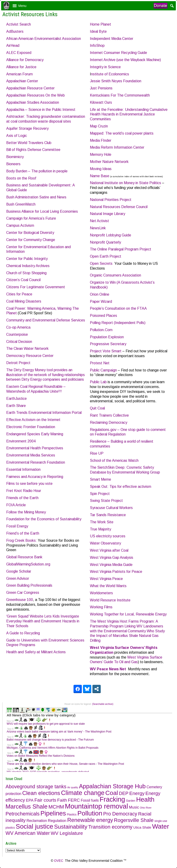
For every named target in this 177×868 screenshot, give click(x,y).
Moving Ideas (101, 169)
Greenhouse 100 (20, 600)
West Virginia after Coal (109, 550)
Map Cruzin (99, 126)
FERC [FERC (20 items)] (74, 800)
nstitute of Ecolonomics (110, 74)
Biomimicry (15, 157)
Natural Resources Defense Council (119, 207)
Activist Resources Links (30, 14)
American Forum (19, 74)
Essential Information (23, 469)
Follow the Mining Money (26, 512)
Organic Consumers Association (115, 275)
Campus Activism (20, 225)
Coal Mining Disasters (24, 301)
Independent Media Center (112, 39)
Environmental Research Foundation (36, 462)
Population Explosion (107, 337)
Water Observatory (105, 543)
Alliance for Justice (21, 67)
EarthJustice (16, 399)
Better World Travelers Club (29, 143)
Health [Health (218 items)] (145, 799)
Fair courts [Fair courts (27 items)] (45, 800)
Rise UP (97, 453)
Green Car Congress (23, 593)
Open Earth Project (106, 256)
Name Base (100, 176)
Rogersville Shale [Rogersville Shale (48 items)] (134, 820)
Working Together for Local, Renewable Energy (128, 614)
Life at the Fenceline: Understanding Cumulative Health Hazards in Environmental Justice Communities (129, 114)
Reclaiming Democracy (109, 422)
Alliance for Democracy (25, 60)
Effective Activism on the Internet (33, 420)
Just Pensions (101, 88)
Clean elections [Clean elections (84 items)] (41, 793)
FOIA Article (16, 505)
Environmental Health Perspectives (35, 448)
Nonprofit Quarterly (105, 242)
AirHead (13, 46)
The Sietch (99, 467)
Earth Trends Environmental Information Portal (44, 413)
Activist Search (19, 24)
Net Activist (99, 221)
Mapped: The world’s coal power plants (122, 133)
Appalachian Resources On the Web (35, 95)
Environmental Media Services (31, 455)
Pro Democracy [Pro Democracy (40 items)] (120, 814)
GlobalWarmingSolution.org (28, 564)
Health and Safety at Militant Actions (36, 652)
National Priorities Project (111, 200)
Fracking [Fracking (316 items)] (112, 799)
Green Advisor (18, 578)
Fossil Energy (17, 526)
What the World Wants (108, 586)
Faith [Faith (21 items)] (62, 800)
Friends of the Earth (22, 498)
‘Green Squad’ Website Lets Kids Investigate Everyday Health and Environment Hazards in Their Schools (43, 621)
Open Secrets (101, 263)
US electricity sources (108, 536)
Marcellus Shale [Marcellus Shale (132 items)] (27, 806)
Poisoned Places (103, 316)
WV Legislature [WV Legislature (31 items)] (67, 833)
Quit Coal (97, 408)
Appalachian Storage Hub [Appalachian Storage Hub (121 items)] (112, 786)
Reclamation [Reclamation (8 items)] (37, 821)
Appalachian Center (22, 81)
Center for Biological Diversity (30, 233)
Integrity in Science (105, 67)
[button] (22, 6)
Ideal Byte (98, 31)
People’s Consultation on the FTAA (118, 308)
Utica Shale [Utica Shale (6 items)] (142, 827)
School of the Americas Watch (114, 460)
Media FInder (101, 140)
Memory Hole (101, 154)
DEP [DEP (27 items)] (124, 793)
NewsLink (98, 228)
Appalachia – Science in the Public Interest (41, 110)
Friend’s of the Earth (23, 533)
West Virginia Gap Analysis (112, 558)
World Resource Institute (110, 600)
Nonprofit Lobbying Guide (111, 235)
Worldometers (101, 593)
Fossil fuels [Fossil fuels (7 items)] (90, 800)
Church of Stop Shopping (26, 273)
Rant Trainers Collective (109, 415)
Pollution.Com (101, 330)
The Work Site (102, 522)
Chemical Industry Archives (28, 266)
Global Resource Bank (24, 557)
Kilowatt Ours (101, 102)
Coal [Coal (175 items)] (112, 793)
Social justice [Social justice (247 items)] (34, 826)
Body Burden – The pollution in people (37, 171)
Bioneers (13, 164)
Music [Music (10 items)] (134, 807)
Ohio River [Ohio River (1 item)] (146, 808)
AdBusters (15, 31)
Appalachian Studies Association (33, 102)
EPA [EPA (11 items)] (30, 800)
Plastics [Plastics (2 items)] (72, 815)
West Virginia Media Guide (111, 565)
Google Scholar (19, 571)
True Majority (100, 529)
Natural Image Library (108, 214)
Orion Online (100, 294)
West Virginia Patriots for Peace (116, 572)
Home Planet (100, 24)
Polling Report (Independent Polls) (118, 323)
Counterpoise (17, 334)
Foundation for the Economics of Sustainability (44, 519)
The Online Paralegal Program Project (121, 249)
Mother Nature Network (109, 162)
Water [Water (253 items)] (161, 826)
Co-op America (18, 327)
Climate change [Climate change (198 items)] (83, 793)
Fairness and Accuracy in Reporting (35, 477)
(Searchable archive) (103, 704)
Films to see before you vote (29, 484)
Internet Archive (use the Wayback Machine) (125, 60)
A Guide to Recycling (23, 633)
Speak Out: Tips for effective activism (121, 487)
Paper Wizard (101, 302)
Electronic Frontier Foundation (31, 427)
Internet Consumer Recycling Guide (118, 53)
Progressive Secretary (108, 344)
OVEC (59, 861)
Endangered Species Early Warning (35, 434)
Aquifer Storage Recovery (27, 128)
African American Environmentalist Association (44, 39)
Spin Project (100, 494)
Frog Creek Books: (22, 540)
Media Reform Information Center (117, 147)
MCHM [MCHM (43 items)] (56, 807)
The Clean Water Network (27, 349)
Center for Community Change (31, 240)
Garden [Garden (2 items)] (130, 801)
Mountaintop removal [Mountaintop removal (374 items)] (97, 806)
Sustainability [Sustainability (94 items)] (71, 827)
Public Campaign (103, 370)
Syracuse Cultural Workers (111, 508)
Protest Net (100, 363)
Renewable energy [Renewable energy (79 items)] (90, 820)
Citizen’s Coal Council (23, 280)
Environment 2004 (21, 441)
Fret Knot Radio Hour (24, 491)
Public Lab (98, 382)
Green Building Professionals (29, 585)
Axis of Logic (17, 136)
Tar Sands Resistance (108, 515)
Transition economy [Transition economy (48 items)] (110, 827)
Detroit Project (18, 363)
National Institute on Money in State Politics (125, 183)
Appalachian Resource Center (30, 88)
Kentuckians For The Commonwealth (120, 95)
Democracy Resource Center (30, 356)
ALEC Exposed (19, 53)
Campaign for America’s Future (31, 218)
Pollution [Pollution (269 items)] (90, 813)
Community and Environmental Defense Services (46, 320)
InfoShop (97, 46)
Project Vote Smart (106, 351)
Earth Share (16, 406)
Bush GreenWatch (21, 204)
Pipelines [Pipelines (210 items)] (53, 813)
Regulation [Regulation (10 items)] (57, 821)
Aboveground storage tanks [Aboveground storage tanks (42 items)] (36, 787)
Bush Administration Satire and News (36, 197)
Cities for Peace (19, 294)
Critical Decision (19, 342)
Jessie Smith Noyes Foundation (116, 81)
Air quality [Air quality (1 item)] (73, 787)
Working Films (101, 607)
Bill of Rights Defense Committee (33, 150)
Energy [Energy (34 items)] (137, 793)
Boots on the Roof (21, 178)
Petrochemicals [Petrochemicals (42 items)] (23, 814)
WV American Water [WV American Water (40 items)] (28, 833)
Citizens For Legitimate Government (36, 287)
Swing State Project (106, 501)
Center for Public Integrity (27, 259)
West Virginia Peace (106, 579)
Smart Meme (100, 479)
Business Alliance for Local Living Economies (42, 211)
